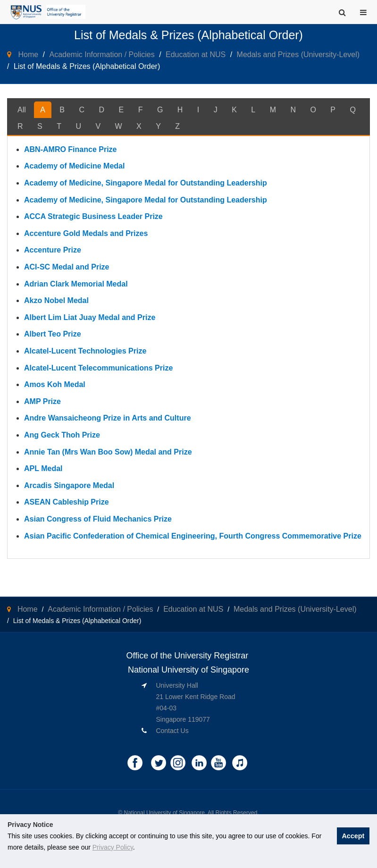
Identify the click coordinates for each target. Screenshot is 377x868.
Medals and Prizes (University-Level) (298, 55)
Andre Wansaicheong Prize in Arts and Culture (108, 418)
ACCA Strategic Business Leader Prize (93, 216)
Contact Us (172, 731)
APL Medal (43, 468)
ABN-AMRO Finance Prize (70, 149)
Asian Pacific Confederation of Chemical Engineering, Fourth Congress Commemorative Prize (193, 536)
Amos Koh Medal (55, 384)
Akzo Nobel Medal (56, 300)
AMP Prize (42, 401)
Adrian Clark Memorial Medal (76, 284)
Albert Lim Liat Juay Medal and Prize (90, 317)
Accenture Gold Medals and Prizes (86, 233)
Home (28, 55)
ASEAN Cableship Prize (67, 502)
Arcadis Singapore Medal (69, 485)
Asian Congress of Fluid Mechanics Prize (98, 519)
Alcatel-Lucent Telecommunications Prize (98, 368)
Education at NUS (196, 55)
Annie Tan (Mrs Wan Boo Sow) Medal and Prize (108, 452)
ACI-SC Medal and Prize (67, 267)
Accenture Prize (53, 250)
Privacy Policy (113, 847)
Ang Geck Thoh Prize (62, 435)
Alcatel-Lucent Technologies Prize (85, 351)
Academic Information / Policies (102, 55)
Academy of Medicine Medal (74, 166)
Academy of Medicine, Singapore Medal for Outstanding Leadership (146, 183)
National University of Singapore (164, 813)
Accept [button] (353, 836)
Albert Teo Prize (53, 334)
